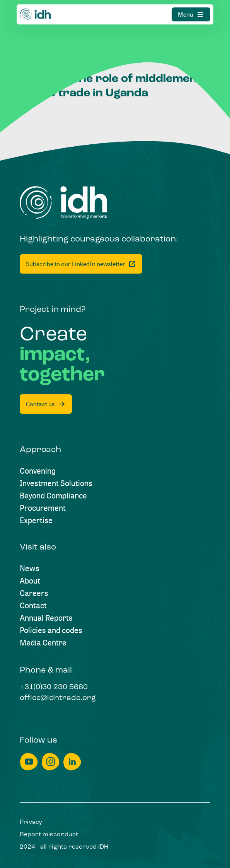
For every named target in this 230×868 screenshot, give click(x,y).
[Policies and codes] (51, 630)
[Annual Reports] (46, 618)
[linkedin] (72, 762)
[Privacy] (31, 822)
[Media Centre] (43, 643)
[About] (30, 581)
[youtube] (29, 762)
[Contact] (33, 606)
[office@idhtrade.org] (58, 699)
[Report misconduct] (49, 835)
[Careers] (34, 593)
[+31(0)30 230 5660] (54, 688)
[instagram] (51, 762)
